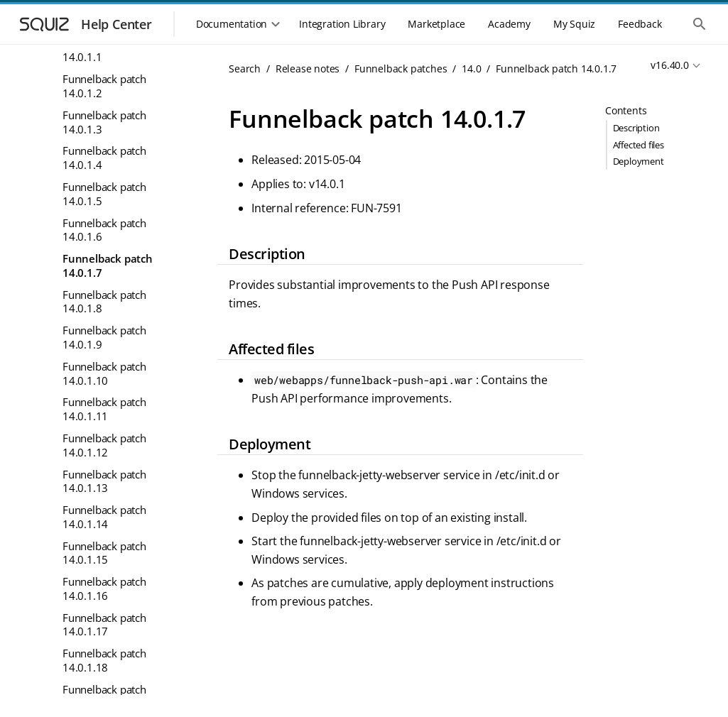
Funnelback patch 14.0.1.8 (104, 302)
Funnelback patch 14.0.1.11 (104, 409)
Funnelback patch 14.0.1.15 (104, 553)
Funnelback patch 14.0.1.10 (104, 373)
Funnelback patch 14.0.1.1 (104, 50)
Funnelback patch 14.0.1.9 (104, 337)
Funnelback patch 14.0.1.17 (104, 625)
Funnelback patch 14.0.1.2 (104, 86)
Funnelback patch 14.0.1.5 (104, 194)
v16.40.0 (669, 65)
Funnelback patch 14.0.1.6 (104, 230)
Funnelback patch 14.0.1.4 (104, 158)
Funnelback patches (401, 69)
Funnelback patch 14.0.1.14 (104, 517)
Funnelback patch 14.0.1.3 (104, 122)
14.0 (471, 69)
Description (636, 128)
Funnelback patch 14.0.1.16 (104, 589)
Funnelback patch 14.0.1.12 (104, 445)
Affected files (639, 145)
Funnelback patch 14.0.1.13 (104, 481)
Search (245, 69)
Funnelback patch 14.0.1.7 (108, 266)
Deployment (639, 161)
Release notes (308, 69)
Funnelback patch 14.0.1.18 (104, 660)
